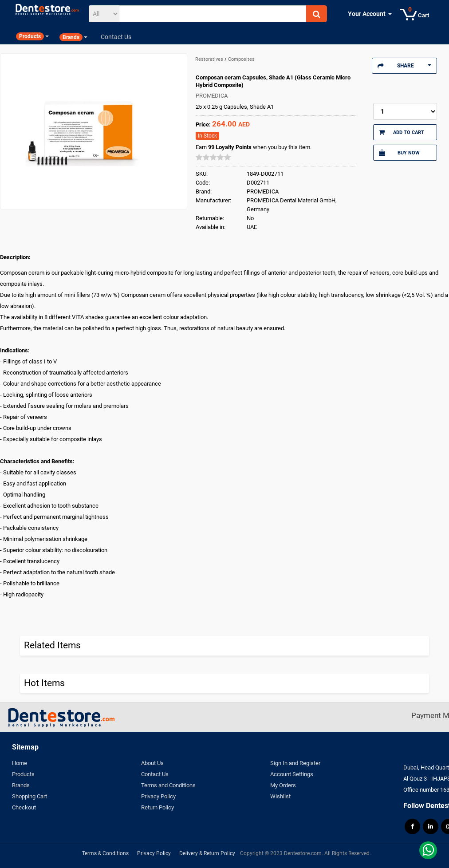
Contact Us (155, 774)
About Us (152, 763)
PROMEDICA (212, 96)
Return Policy (158, 807)
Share (404, 66)
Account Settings (292, 774)
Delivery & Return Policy (207, 853)
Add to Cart (401, 132)
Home (20, 763)
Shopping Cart (30, 796)
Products (23, 774)
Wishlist (280, 796)
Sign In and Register (295, 763)
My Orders (283, 785)
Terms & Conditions (105, 853)
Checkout (24, 807)
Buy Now (399, 153)
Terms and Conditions (168, 785)
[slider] (213, 157)
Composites (241, 59)
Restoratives (210, 59)
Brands (21, 785)
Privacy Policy (158, 796)
